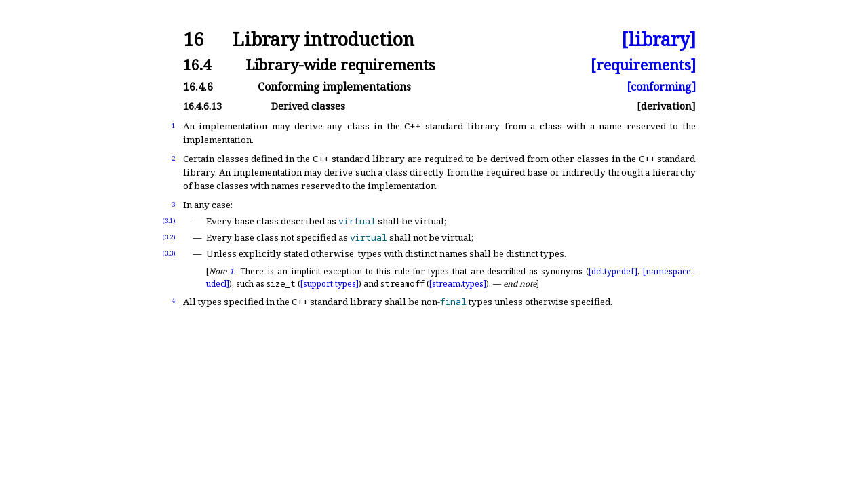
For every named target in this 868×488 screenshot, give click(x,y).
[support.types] (330, 284)
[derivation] (666, 106)
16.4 (197, 65)
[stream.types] (458, 284)
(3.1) (169, 221)
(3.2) (169, 237)
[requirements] (643, 65)
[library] (658, 40)
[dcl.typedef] (613, 271)
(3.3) (169, 253)
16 (193, 40)
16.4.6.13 (202, 106)
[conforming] (661, 87)
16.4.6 (198, 87)
